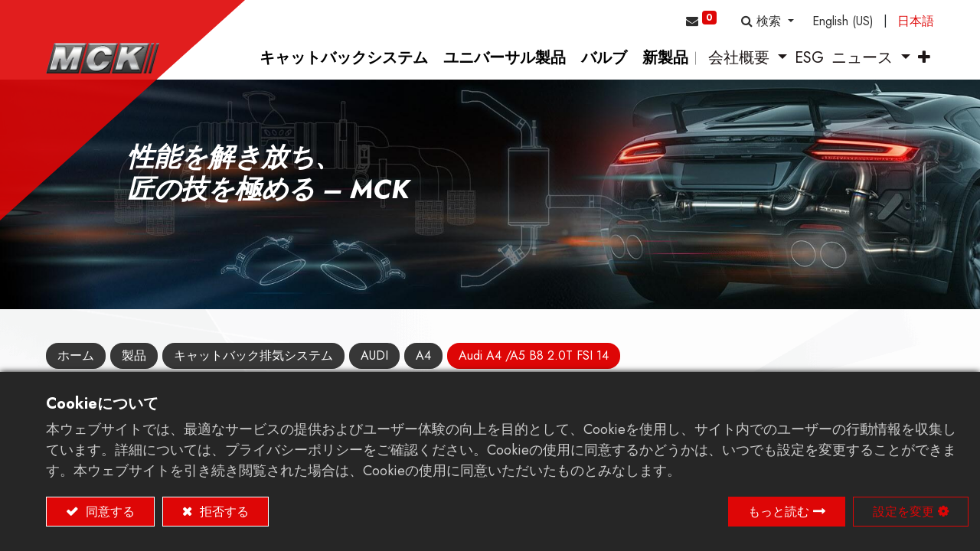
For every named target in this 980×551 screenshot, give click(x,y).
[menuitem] (344, 58)
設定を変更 (903, 512)
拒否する (222, 512)
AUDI (374, 355)
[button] (768, 21)
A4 (423, 355)
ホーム (76, 355)
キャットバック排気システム (253, 355)
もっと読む (779, 512)
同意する (108, 512)
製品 (134, 355)
